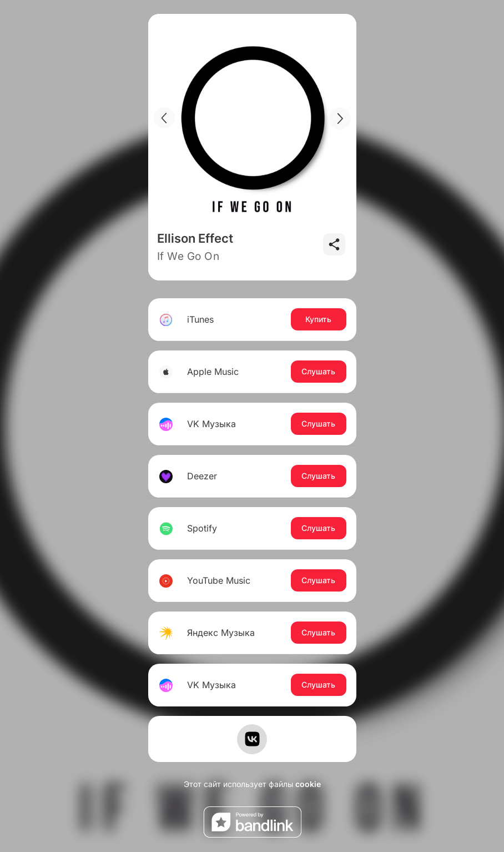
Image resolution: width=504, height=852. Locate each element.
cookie (308, 784)
